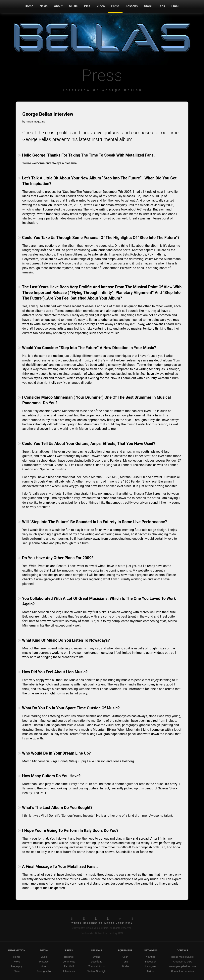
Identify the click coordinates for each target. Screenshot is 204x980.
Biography (17, 966)
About (58, 6)
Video (101, 6)
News (44, 6)
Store (148, 6)
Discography (44, 971)
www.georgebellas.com (182, 966)
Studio (125, 966)
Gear (125, 957)
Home (29, 6)
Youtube (151, 957)
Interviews (69, 971)
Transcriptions (97, 966)
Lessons (132, 6)
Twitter (151, 971)
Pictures (44, 962)
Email (175, 6)
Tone (125, 962)
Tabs (162, 6)
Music (73, 6)
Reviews (69, 957)
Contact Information (182, 971)
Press (115, 6)
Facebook (151, 962)
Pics (87, 6)
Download (97, 962)
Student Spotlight (97, 971)
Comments (69, 962)
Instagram (151, 966)
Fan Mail (69, 966)
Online (97, 957)
